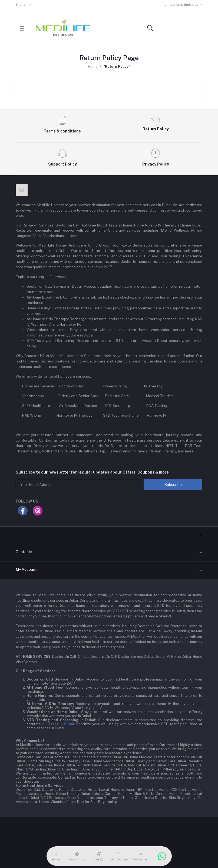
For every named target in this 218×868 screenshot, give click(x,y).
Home (93, 67)
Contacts (24, 552)
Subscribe (173, 485)
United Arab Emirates (181, 5)
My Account (26, 569)
